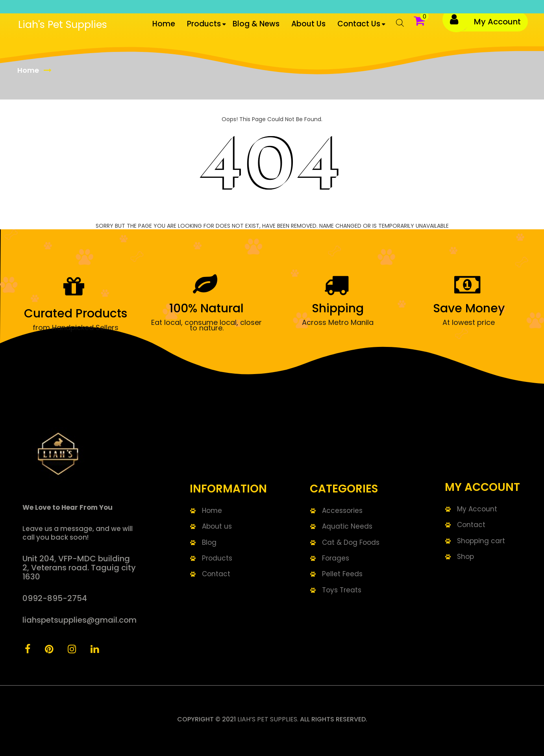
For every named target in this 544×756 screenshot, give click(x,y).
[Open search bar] (396, 26)
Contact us (359, 24)
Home (164, 24)
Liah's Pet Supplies (63, 25)
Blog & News (256, 24)
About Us (308, 24)
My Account (497, 22)
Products (204, 24)
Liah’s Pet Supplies (267, 719)
